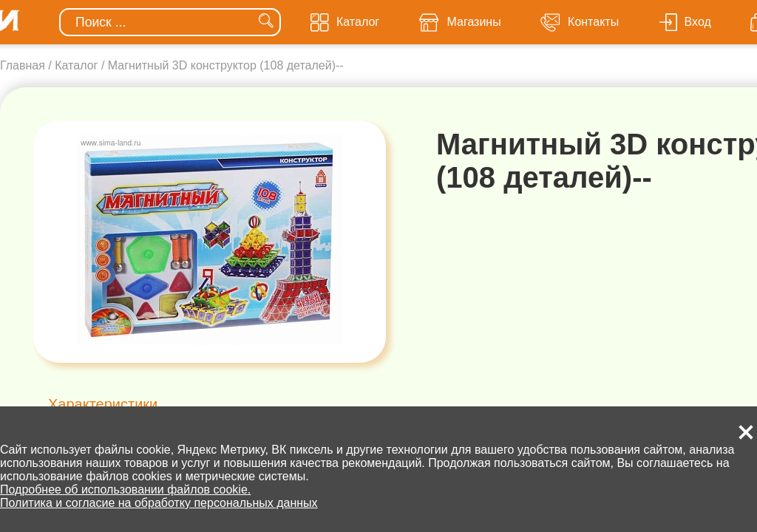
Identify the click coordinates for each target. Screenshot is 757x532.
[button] (746, 432)
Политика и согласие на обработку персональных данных (159, 503)
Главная (23, 65)
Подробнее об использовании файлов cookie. (125, 490)
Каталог (76, 65)
